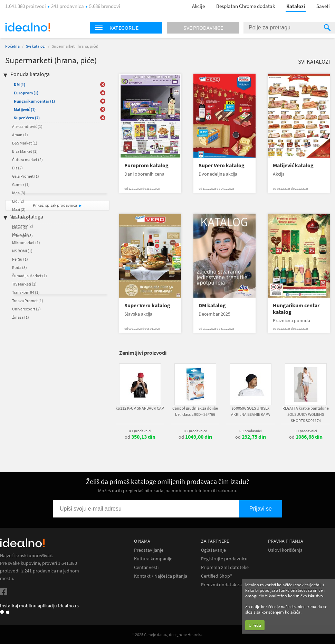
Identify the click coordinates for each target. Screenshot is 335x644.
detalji (317, 585)
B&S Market (25, 143)
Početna (12, 46)
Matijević (25, 109)
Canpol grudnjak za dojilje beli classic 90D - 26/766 (195, 411)
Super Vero (27, 118)
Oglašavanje (213, 550)
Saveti (323, 6)
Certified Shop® (217, 576)
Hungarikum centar (34, 101)
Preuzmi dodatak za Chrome (230, 585)
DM (20, 85)
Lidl (18, 201)
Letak (20, 227)
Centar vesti (146, 567)
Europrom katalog (146, 165)
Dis (17, 168)
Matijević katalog (293, 165)
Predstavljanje (149, 550)
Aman (20, 135)
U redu (255, 625)
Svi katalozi (36, 46)
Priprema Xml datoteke (225, 567)
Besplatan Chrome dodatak (246, 6)
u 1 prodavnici (140, 431)
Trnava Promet (28, 301)
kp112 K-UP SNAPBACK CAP (140, 408)
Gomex (21, 184)
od (140, 437)
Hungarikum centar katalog (296, 309)
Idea (19, 193)
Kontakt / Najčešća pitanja (161, 576)
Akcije (198, 6)
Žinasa (21, 317)
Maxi (19, 209)
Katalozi (296, 6)
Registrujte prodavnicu (224, 559)
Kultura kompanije (153, 559)
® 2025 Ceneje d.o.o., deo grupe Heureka (167, 634)
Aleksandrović (27, 126)
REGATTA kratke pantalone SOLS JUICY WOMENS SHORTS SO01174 (306, 414)
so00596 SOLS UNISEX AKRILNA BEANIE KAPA (251, 411)
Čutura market (27, 160)
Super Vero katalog (222, 165)
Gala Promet (26, 176)
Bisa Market (25, 151)
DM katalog (212, 305)
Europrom (26, 93)
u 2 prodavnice (195, 431)
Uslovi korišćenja (285, 550)
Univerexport (26, 309)
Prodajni (22, 236)
